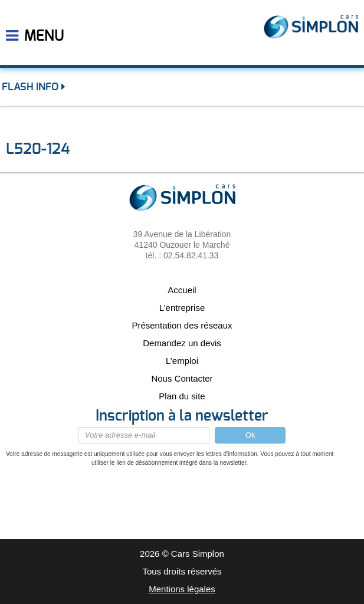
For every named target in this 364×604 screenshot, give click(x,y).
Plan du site (182, 396)
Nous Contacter (182, 378)
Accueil (182, 290)
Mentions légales (182, 589)
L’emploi (182, 361)
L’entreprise (182, 308)
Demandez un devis (182, 343)
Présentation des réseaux (182, 325)
